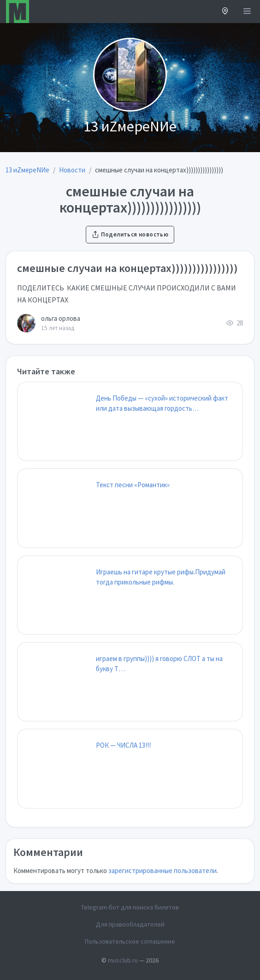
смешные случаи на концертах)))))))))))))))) (127, 268)
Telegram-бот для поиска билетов (130, 907)
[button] (225, 12)
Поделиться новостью (130, 234)
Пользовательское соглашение (130, 941)
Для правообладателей (130, 924)
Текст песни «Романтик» (133, 485)
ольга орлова (61, 318)
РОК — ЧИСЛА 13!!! (123, 745)
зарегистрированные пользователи (162, 871)
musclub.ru (123, 960)
